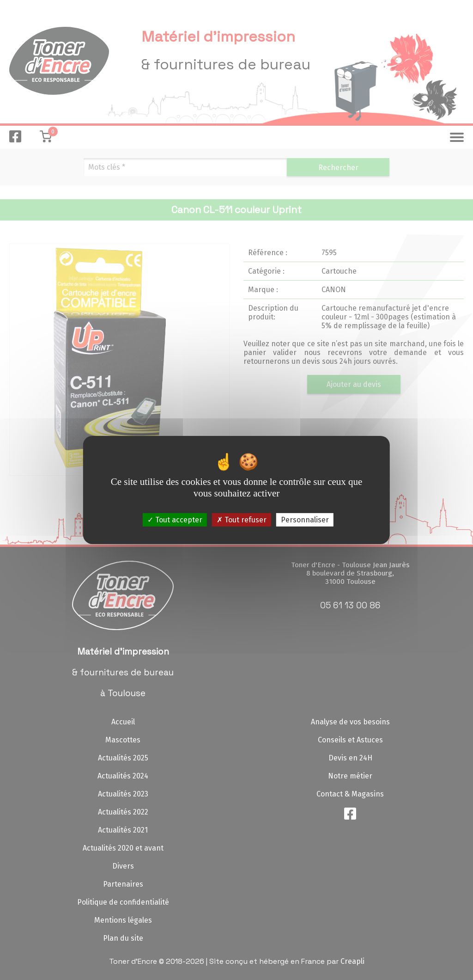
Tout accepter (175, 520)
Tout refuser (242, 520)
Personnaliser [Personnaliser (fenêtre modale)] (305, 520)
